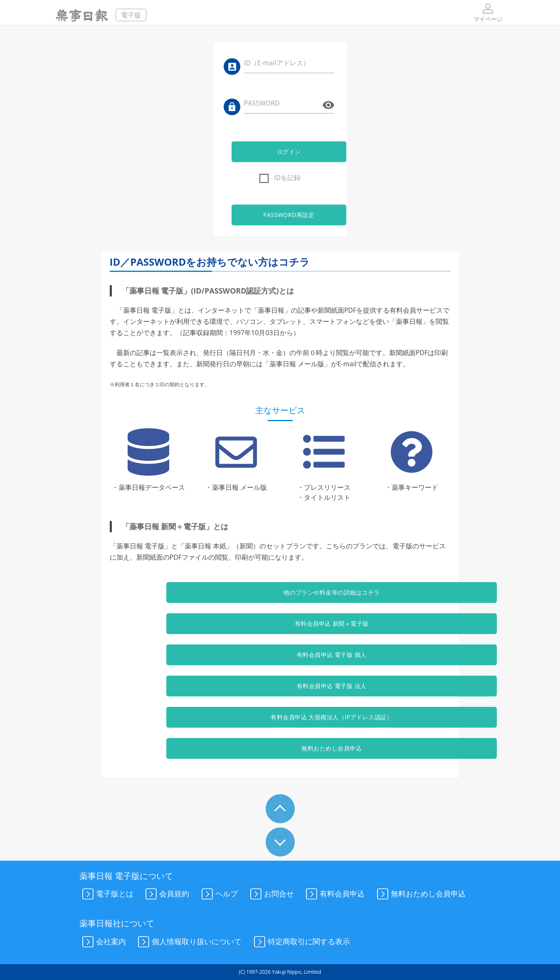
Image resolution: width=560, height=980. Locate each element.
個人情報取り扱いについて (188, 942)
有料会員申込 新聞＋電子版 (280, 623)
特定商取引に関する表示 (301, 942)
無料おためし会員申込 (280, 748)
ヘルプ (218, 894)
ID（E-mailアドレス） (277, 63)
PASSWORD (262, 103)
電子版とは (106, 894)
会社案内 (103, 942)
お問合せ (271, 894)
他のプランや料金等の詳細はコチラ (280, 592)
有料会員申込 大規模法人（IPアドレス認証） (280, 717)
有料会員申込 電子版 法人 (280, 686)
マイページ (488, 12)
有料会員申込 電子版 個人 (280, 655)
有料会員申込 (334, 894)
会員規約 (166, 894)
